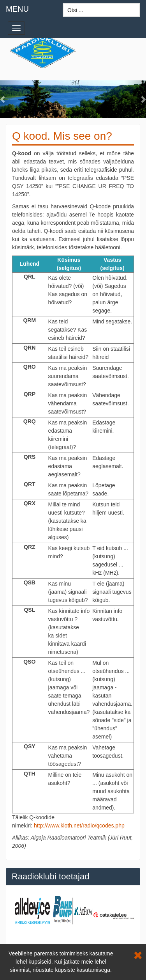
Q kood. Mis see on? (62, 136)
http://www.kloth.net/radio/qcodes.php (79, 826)
